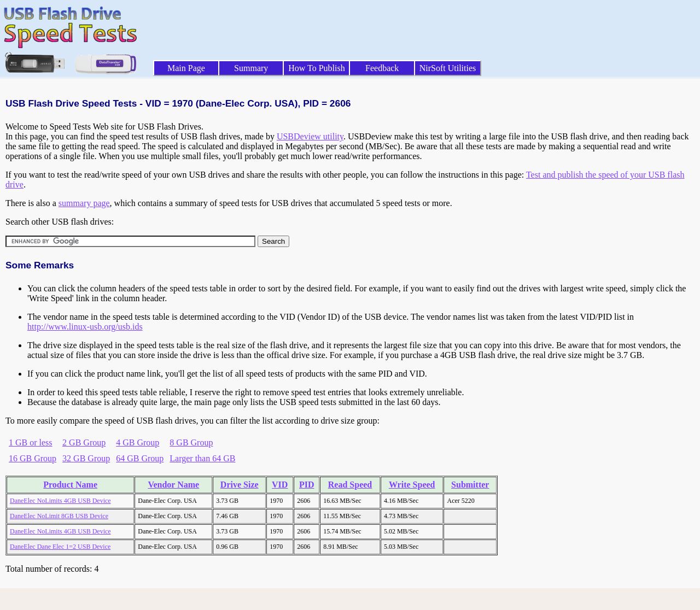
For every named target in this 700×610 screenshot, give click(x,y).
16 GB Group (33, 458)
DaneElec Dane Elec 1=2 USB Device (60, 547)
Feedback (382, 68)
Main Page (186, 68)
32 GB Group (86, 458)
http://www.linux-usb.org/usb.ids (85, 327)
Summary (251, 68)
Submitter (470, 485)
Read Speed (350, 485)
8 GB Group (191, 442)
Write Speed (412, 485)
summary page (84, 203)
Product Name (70, 485)
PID (307, 485)
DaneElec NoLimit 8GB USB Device (59, 516)
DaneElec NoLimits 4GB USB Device (60, 501)
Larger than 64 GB (202, 458)
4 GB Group (138, 442)
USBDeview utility (310, 136)
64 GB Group (140, 458)
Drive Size (240, 485)
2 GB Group (84, 442)
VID (280, 485)
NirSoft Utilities (448, 68)
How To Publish (317, 68)
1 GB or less (31, 442)
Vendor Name (173, 485)
